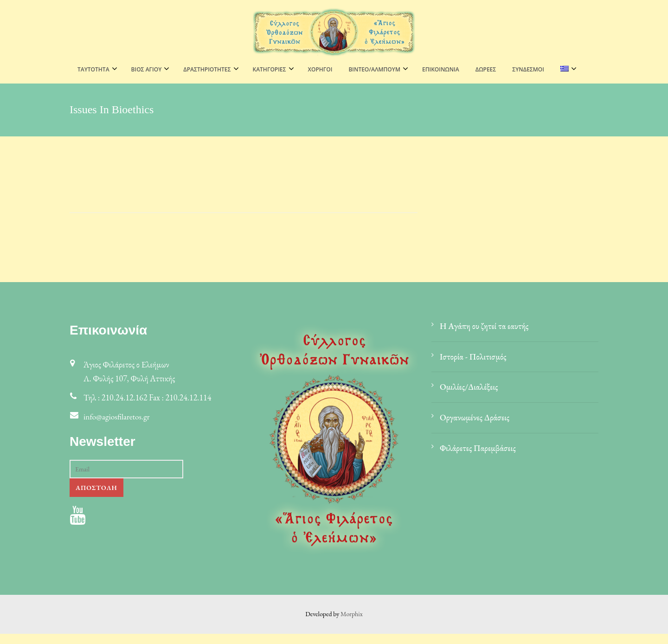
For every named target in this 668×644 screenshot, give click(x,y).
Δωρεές (486, 69)
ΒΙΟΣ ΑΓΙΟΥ (147, 69)
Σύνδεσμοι (528, 69)
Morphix (352, 624)
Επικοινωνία (441, 69)
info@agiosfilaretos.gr (118, 427)
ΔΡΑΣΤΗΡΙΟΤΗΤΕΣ (207, 69)
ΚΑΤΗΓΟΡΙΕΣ (270, 69)
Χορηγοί (320, 69)
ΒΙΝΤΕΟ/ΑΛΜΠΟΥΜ (374, 69)
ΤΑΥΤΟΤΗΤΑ (93, 69)
